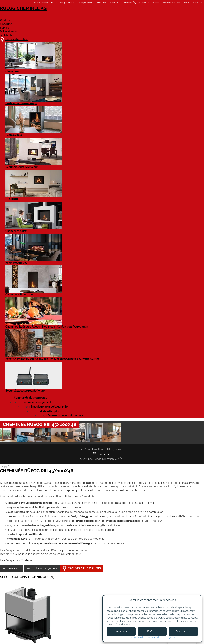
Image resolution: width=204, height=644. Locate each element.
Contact (101, 3)
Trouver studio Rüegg (170, 289)
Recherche (114, 3)
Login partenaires (111, 584)
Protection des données (142, 637)
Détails (22, 541)
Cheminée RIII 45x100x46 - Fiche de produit (45, 407)
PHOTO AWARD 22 (158, 3)
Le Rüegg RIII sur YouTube (29, 292)
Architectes (180, 16)
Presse (142, 3)
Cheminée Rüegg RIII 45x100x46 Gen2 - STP (45, 394)
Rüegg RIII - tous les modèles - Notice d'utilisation (48, 429)
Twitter (178, 589)
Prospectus (160, 270)
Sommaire (102, 149)
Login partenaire (72, 3)
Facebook (188, 569)
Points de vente (149, 16)
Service (122, 16)
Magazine (100, 16)
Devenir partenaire (52, 3)
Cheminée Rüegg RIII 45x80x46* (37, 149)
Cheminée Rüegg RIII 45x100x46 (39, 346)
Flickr (178, 576)
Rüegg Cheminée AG (32, 14)
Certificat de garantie (166, 280)
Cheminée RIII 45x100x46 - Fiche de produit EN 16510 (50, 416)
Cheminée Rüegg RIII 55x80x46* (100, 502)
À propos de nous (77, 574)
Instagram (188, 576)
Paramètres (183, 632)
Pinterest (178, 582)
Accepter (121, 632)
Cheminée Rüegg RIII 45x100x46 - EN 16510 (44, 355)
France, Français (26, 3)
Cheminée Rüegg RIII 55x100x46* (161, 502)
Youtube (178, 569)
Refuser (152, 632)
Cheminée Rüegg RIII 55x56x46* (167, 149)
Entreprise (88, 3)
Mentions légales (82, 638)
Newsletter (130, 3)
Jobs (69, 578)
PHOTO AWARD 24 (180, 3)
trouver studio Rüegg (35, 570)
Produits (77, 16)
